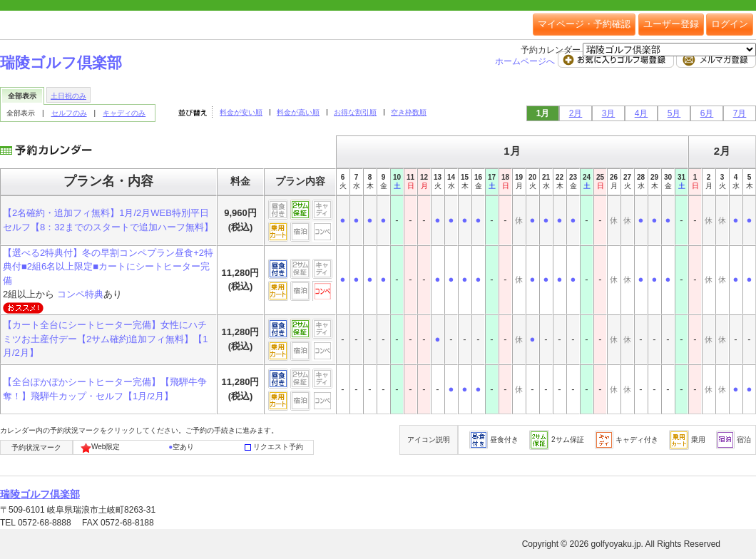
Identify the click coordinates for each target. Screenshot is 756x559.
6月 (707, 113)
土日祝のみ (68, 96)
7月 (740, 113)
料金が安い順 (241, 112)
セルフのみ (69, 113)
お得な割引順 (355, 112)
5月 (674, 113)
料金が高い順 (298, 112)
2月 (576, 113)
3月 (609, 113)
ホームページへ (526, 61)
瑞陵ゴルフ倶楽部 (61, 62)
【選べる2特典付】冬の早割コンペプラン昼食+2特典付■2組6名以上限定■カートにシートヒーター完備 (108, 267)
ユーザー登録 (671, 24)
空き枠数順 (409, 112)
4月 (642, 113)
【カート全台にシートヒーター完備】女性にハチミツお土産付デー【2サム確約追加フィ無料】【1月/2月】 (105, 339)
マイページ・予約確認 (584, 24)
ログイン (730, 24)
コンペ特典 (80, 294)
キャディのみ (124, 113)
